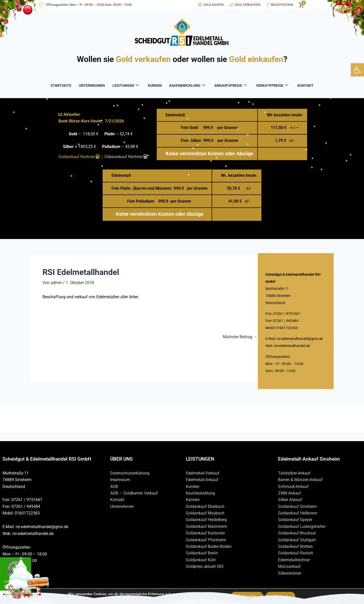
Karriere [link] (193, 500)
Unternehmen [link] (122, 506)
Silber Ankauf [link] (290, 500)
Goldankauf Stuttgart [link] (297, 540)
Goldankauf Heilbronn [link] (298, 513)
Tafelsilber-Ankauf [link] (294, 473)
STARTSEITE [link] (61, 85)
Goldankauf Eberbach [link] (205, 506)
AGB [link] (114, 487)
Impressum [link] (120, 480)
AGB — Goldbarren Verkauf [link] (134, 493)
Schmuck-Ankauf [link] (293, 487)
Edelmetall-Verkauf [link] (203, 473)
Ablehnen (281, 596)
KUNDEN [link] (155, 85)
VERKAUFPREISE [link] (272, 85)
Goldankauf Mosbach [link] (205, 513)
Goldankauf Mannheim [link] (206, 526)
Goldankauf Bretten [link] (295, 546)
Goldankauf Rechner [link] (79, 157)
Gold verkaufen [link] (143, 59)
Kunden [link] (193, 487)
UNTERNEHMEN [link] (92, 85)
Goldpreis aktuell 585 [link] (205, 566)
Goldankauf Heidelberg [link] (206, 520)
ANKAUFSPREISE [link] (231, 85)
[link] (357, 70)
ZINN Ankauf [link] (290, 493)
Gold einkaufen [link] (256, 59)
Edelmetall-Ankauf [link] (202, 480)
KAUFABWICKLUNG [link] (187, 85)
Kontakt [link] (117, 500)
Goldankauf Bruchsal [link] (297, 533)
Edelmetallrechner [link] (294, 560)
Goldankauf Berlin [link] (202, 553)
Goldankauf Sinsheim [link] (297, 506)
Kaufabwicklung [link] (200, 493)
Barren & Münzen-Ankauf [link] (300, 480)
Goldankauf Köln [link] (201, 560)
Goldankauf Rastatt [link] (295, 553)
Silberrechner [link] (290, 573)
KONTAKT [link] (305, 85)
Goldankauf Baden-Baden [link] (209, 546)
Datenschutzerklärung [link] (130, 473)
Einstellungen (89, 598)
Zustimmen (247, 596)
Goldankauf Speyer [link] (295, 520)
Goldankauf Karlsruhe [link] (205, 533)
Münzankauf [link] (289, 566)
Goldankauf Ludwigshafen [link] (302, 526)
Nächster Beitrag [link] (240, 337)
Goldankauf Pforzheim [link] (206, 540)
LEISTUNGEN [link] (126, 85)
